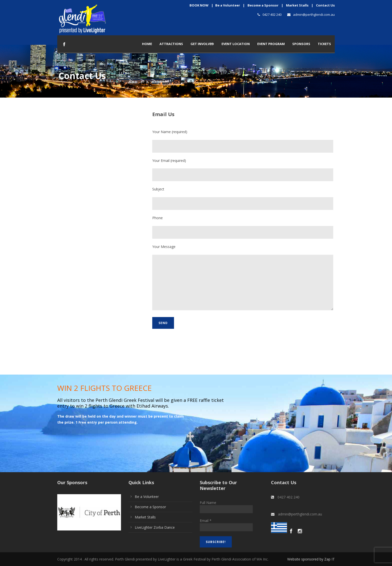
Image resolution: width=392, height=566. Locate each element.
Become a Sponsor (263, 5)
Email (206, 521)
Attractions (171, 44)
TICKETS (324, 44)
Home (147, 44)
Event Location (236, 44)
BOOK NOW (199, 5)
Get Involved (202, 44)
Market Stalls (297, 5)
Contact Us (325, 5)
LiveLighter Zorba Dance (155, 527)
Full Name (208, 503)
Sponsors (301, 44)
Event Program (271, 44)
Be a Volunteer (228, 5)
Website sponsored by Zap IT (311, 559)
